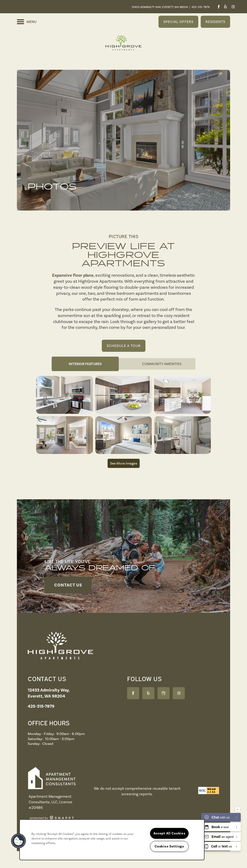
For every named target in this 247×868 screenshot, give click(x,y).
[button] (178, 22)
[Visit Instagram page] (233, 7)
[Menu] (27, 22)
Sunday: (34, 744)
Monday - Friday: (41, 734)
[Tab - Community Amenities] (162, 364)
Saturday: (35, 739)
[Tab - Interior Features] (85, 364)
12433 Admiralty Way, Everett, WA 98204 (160, 7)
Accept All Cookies (169, 833)
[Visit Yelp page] (225, 7)
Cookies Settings (169, 846)
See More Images (124, 463)
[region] (112, 840)
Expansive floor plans (73, 275)
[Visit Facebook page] (219, 7)
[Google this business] (164, 693)
